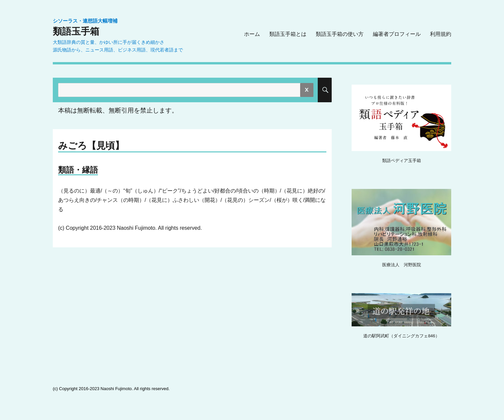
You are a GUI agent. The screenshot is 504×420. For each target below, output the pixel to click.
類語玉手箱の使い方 (340, 34)
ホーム (252, 34)
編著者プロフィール (397, 34)
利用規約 (441, 34)
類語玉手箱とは (288, 34)
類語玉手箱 (76, 31)
